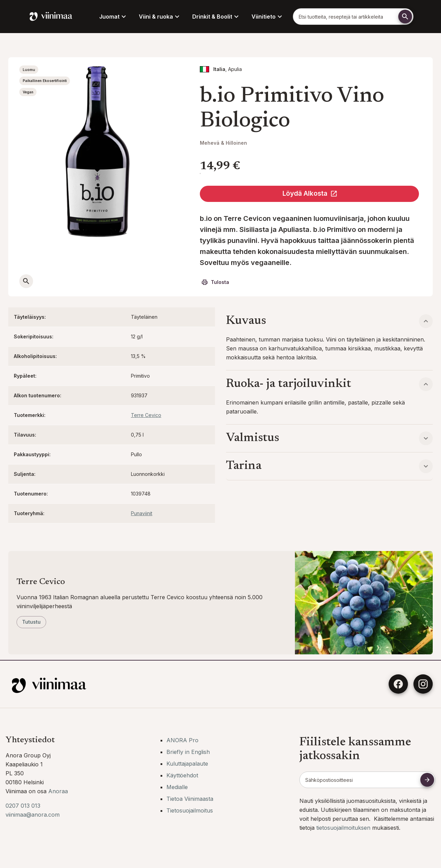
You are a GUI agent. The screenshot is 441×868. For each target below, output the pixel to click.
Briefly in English (188, 752)
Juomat (114, 17)
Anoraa (58, 791)
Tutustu (31, 622)
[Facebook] (398, 684)
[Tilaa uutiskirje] (427, 780)
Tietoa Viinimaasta (190, 799)
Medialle (177, 787)
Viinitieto (268, 17)
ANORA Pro (182, 740)
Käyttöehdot (182, 775)
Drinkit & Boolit (216, 17)
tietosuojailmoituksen (344, 828)
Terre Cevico (146, 415)
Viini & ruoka (160, 17)
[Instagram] (423, 684)
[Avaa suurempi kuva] (26, 281)
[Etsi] (405, 17)
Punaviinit (142, 513)
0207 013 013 (23, 806)
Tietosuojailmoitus (190, 810)
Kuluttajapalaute (187, 764)
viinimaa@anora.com (33, 815)
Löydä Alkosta (310, 193)
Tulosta (215, 282)
